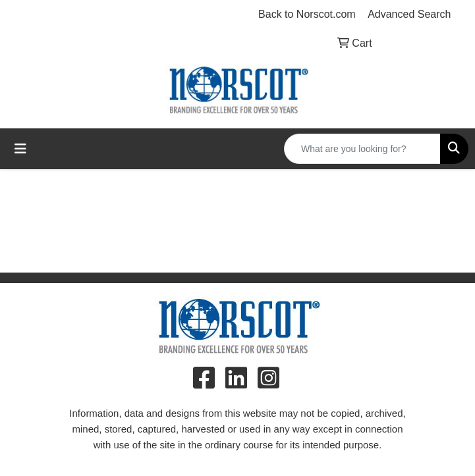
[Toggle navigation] (20, 149)
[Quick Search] (362, 149)
